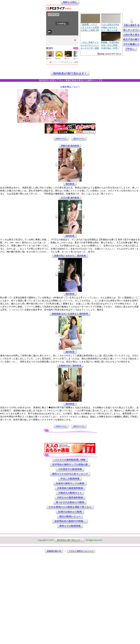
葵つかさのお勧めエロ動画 (70, 502)
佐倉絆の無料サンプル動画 (70, 483)
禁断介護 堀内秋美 (70, 146)
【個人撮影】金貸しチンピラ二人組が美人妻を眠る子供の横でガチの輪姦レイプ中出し (131, 37)
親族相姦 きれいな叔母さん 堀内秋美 (70, 314)
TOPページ (61, 139)
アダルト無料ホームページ (81, 551)
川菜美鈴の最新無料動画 (70, 488)
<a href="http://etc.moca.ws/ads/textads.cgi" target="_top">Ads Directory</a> (96, 118)
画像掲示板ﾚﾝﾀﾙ (54, 551)
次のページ (79, 139)
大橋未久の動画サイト (70, 493)
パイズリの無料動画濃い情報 (70, 460)
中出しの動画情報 (70, 479)
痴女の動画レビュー (70, 516)
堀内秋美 (70, 184)
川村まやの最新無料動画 (70, 498)
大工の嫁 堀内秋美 (70, 198)
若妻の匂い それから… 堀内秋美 (70, 256)
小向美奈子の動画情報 (70, 469)
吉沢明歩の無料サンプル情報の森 (70, 464)
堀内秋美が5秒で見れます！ (70, 73)
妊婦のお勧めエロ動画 (70, 512)
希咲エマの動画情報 (70, 526)
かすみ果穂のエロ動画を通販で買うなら (70, 507)
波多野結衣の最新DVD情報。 (70, 521)
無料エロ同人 (70, 2)
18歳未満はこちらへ (70, 87)
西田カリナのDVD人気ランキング (70, 474)
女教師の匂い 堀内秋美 (70, 366)
